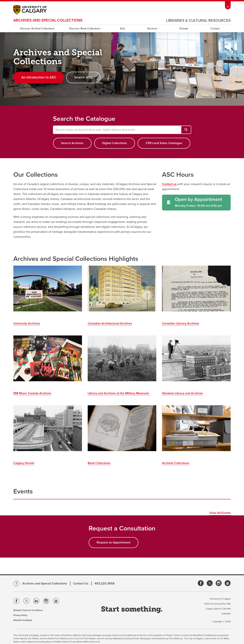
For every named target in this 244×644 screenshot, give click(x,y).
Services (152, 29)
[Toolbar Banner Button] (228, 5)
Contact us (169, 184)
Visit (122, 29)
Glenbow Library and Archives (183, 393)
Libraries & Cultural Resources (198, 21)
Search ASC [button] (83, 77)
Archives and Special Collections (48, 20)
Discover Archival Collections (37, 29)
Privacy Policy (20, 615)
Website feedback (23, 620)
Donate (184, 29)
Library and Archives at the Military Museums (118, 393)
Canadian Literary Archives (181, 323)
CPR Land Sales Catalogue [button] (164, 143)
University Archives (27, 323)
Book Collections (99, 463)
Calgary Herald (24, 463)
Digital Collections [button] (115, 143)
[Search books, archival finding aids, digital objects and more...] (186, 130)
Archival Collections (176, 463)
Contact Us (81, 584)
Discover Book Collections (85, 29)
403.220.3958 (105, 584)
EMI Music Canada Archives (32, 393)
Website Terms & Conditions (28, 610)
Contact (215, 29)
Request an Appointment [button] (114, 542)
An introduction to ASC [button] (39, 77)
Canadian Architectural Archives (110, 323)
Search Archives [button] (72, 143)
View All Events (220, 513)
